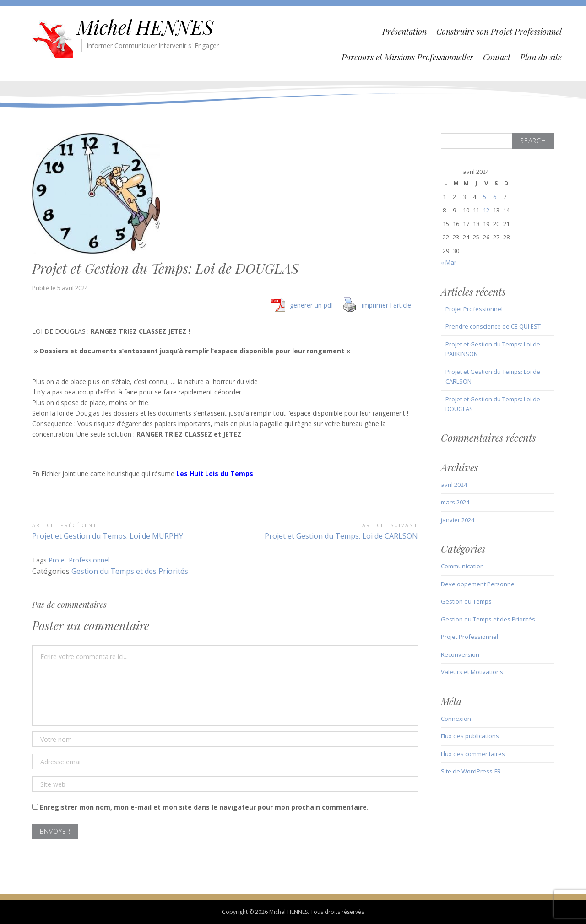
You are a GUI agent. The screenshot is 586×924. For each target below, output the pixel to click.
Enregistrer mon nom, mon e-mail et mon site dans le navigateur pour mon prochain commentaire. (204, 807)
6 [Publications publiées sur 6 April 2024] (495, 197)
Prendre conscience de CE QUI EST (493, 326)
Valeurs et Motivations (472, 672)
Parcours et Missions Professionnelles (407, 57)
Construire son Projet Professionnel (499, 32)
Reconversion (460, 654)
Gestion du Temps (466, 601)
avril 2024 (454, 485)
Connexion (456, 719)
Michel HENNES (145, 27)
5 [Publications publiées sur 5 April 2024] (485, 197)
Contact (497, 57)
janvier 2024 (458, 520)
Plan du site (541, 57)
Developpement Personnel (478, 584)
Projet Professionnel (79, 560)
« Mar (449, 262)
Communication (462, 566)
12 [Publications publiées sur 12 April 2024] (486, 210)
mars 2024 (455, 502)
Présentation (404, 32)
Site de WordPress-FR (471, 771)
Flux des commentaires (473, 754)
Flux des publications (470, 736)
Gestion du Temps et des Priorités (130, 571)
